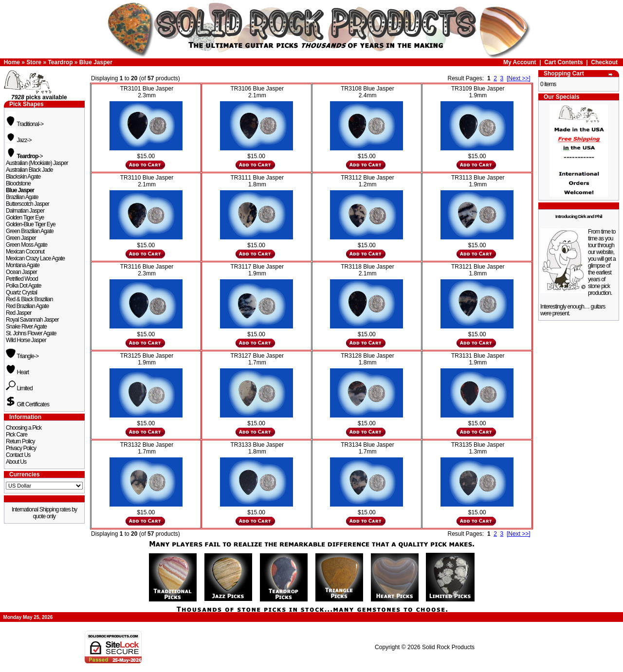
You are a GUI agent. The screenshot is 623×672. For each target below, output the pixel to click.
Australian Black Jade (29, 170)
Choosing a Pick (24, 428)
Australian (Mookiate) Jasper (37, 163)
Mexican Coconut (25, 252)
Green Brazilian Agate (30, 231)
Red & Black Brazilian (29, 299)
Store (34, 62)
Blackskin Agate (23, 177)
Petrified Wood (22, 279)
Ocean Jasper (21, 272)
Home (12, 62)
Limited (19, 388)
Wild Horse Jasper (26, 340)
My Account (520, 62)
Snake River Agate (26, 327)
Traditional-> (25, 124)
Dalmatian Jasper (25, 211)
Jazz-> (19, 140)
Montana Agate (23, 265)
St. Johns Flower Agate (31, 333)
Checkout (604, 62)
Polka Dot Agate (24, 286)
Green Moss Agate (27, 245)
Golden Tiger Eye (25, 218)
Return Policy (20, 441)
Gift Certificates (27, 404)
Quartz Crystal (21, 292)
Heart (17, 372)
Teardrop (60, 62)
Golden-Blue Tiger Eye (31, 224)
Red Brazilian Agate (27, 306)
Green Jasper (21, 238)
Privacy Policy (21, 448)
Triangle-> (22, 356)
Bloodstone (18, 183)
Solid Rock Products (448, 647)
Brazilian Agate (22, 197)
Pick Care (17, 435)
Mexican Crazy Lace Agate (35, 258)
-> (24, 156)
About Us (16, 462)
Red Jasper (18, 313)
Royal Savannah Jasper (32, 320)
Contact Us (18, 455)
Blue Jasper (96, 62)
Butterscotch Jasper (27, 204)
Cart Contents (563, 62)
